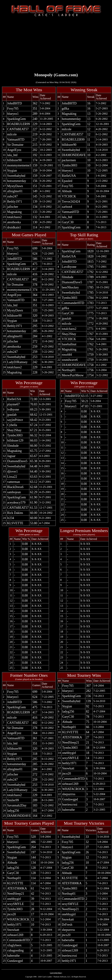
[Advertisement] (56, 44)
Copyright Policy (56, 973)
